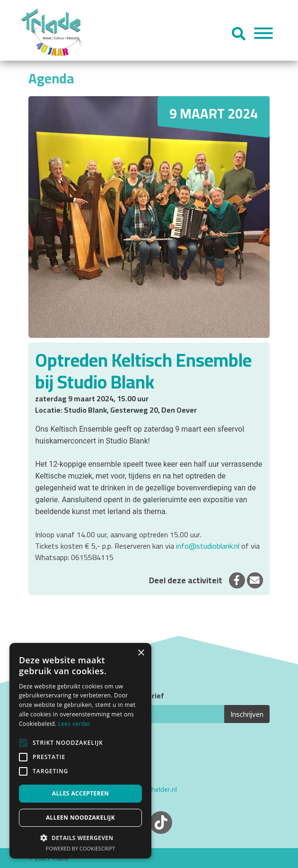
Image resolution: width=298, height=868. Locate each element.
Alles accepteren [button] (81, 793)
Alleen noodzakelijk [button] (80, 818)
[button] (80, 838)
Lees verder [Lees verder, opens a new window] (74, 724)
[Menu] (263, 35)
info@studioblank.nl (208, 546)
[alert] (80, 751)
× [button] (141, 653)
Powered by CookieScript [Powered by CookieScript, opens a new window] (81, 848)
